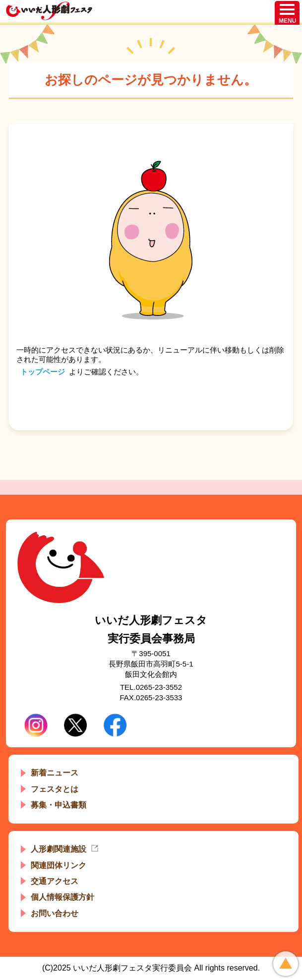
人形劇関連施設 (59, 849)
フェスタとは (55, 789)
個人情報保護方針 (62, 897)
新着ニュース (55, 773)
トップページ (43, 372)
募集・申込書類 (59, 805)
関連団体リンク (59, 865)
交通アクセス (55, 881)
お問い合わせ (55, 913)
